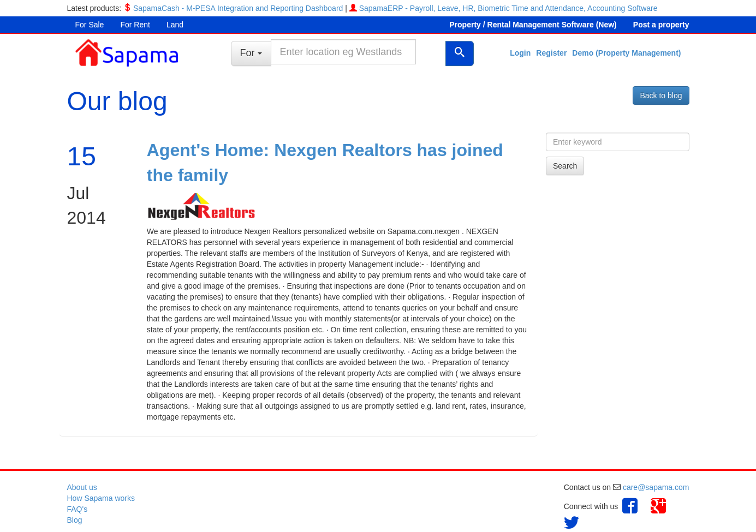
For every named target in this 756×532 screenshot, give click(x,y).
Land (175, 25)
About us (82, 487)
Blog (75, 520)
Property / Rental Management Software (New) (533, 25)
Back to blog (661, 95)
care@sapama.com (656, 487)
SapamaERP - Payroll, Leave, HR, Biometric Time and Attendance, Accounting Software (508, 8)
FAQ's (78, 509)
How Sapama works (101, 498)
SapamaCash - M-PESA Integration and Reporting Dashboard (238, 8)
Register (551, 53)
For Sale (90, 25)
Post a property (661, 25)
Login (520, 53)
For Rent (135, 25)
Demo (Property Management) (626, 53)
